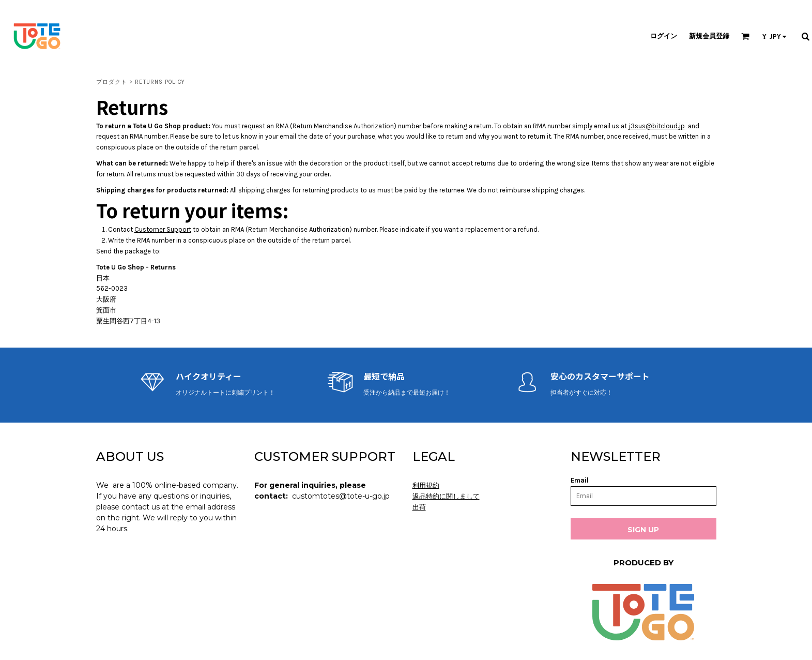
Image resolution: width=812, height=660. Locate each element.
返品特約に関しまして (446, 496)
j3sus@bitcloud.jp (657, 126)
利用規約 (426, 485)
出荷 (419, 507)
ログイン (664, 36)
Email (580, 480)
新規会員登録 (709, 36)
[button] (745, 36)
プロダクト (112, 82)
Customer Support (163, 229)
